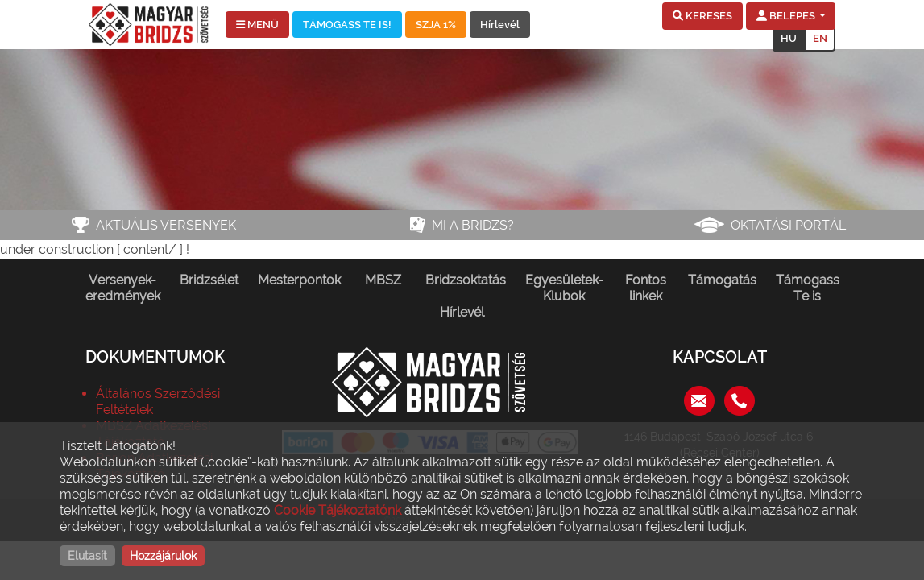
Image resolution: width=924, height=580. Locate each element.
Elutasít (87, 556)
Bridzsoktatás (466, 280)
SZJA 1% (436, 25)
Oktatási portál (788, 225)
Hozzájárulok (163, 556)
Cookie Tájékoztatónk (338, 510)
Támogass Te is (808, 288)
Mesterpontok (299, 280)
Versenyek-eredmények (123, 288)
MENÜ (257, 25)
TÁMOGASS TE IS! (347, 25)
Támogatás (722, 280)
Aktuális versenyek (166, 225)
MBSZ (383, 280)
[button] (702, 16)
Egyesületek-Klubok (564, 288)
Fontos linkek (646, 288)
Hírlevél (500, 25)
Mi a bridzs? (473, 225)
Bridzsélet (209, 280)
